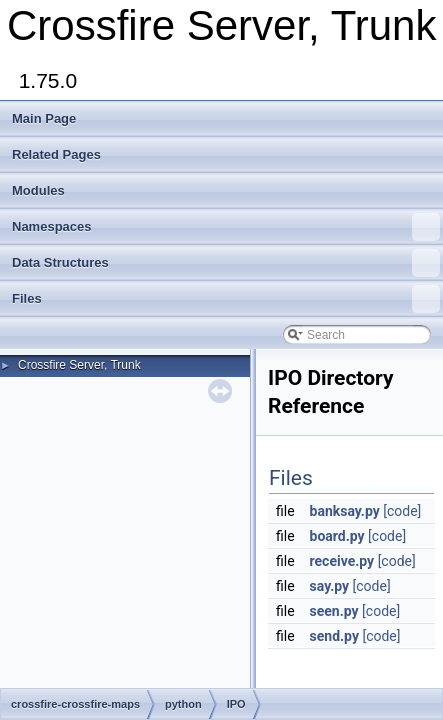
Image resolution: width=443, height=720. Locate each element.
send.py (334, 636)
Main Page (44, 118)
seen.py (334, 611)
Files (226, 299)
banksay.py (345, 511)
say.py (330, 586)
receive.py (342, 561)
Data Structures (226, 263)
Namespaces (226, 227)
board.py (337, 536)
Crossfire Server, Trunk (79, 365)
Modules (38, 190)
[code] (402, 511)
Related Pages (56, 154)
